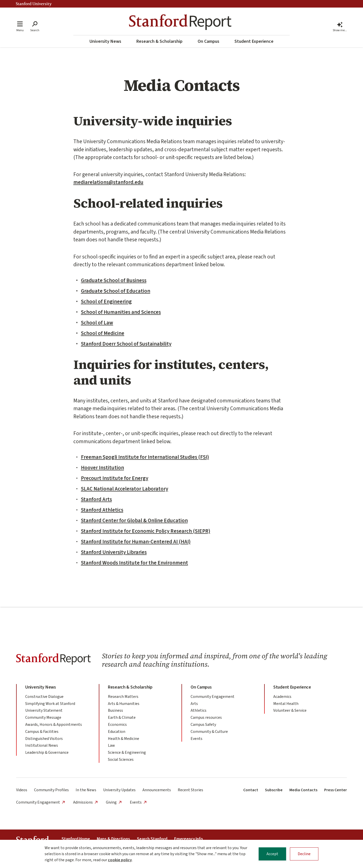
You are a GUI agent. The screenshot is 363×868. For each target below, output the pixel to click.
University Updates (119, 790)
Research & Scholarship (159, 41)
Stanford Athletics (102, 510)
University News (105, 41)
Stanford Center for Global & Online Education (134, 520)
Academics (282, 697)
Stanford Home (76, 839)
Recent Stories (190, 790)
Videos (22, 790)
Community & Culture (209, 732)
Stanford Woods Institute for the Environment (134, 563)
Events (196, 739)
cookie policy (120, 860)
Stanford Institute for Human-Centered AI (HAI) (136, 542)
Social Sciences (121, 760)
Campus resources (206, 718)
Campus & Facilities (42, 732)
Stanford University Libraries (114, 552)
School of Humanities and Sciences (121, 312)
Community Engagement (213, 697)
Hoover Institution (102, 468)
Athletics (199, 710)
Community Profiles (51, 790)
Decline (304, 854)
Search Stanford (152, 839)
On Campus (208, 41)
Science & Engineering (127, 752)
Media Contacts (303, 790)
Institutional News (42, 745)
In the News (86, 790)
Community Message (43, 718)
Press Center (336, 790)
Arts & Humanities (124, 704)
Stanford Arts (96, 499)
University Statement (44, 710)
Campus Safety (203, 725)
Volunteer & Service (290, 710)
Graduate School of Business (114, 280)
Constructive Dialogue (44, 697)
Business (115, 710)
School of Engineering (106, 301)
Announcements (157, 790)
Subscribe (274, 790)
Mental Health (286, 704)
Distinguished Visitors (44, 739)
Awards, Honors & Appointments (54, 725)
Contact (251, 790)
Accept (272, 854)
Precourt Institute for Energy (115, 478)
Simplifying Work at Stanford (50, 704)
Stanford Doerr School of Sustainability (126, 344)
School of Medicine (103, 333)
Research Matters (123, 697)
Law (111, 745)
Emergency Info (189, 839)
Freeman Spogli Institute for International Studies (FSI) (145, 457)
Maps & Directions (113, 839)
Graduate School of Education (116, 291)
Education (117, 732)
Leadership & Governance (47, 752)
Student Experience (254, 41)
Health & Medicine (124, 739)
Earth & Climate (122, 718)
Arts (194, 704)
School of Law (97, 323)
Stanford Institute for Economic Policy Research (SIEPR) (146, 531)
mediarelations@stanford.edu (108, 182)
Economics (117, 725)
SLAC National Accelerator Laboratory (125, 489)
